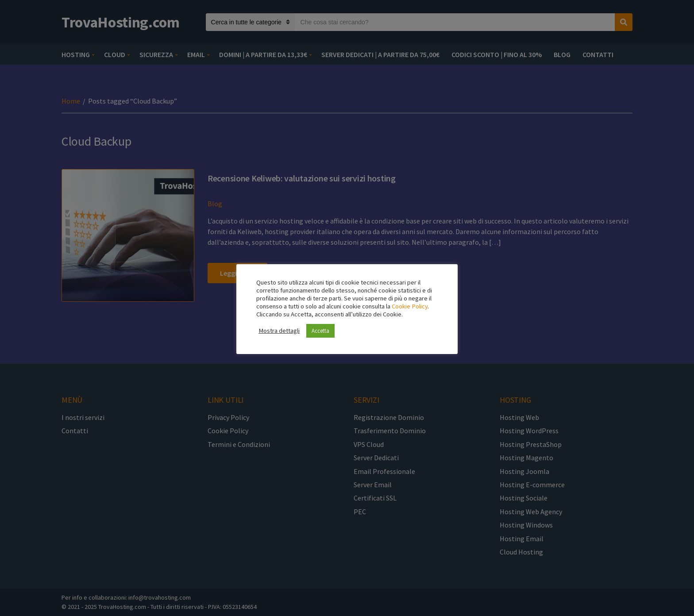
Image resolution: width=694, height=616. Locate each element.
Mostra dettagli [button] (279, 331)
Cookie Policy (410, 306)
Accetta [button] (320, 331)
